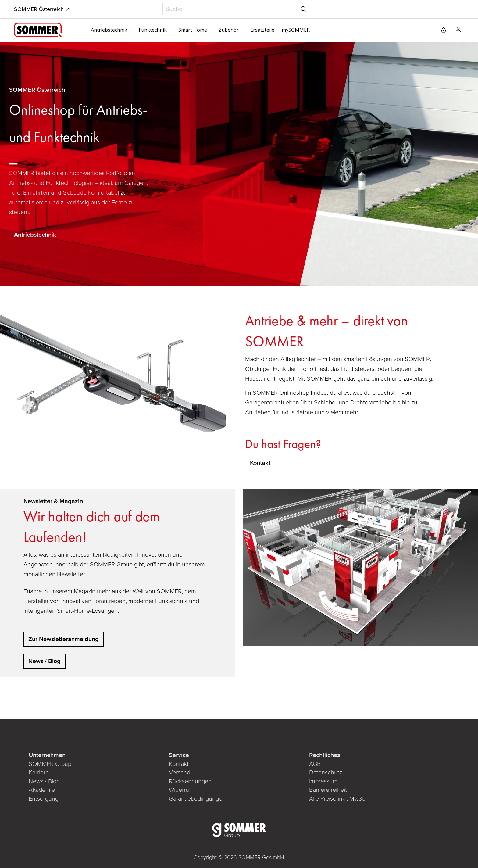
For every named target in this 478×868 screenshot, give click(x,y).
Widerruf (180, 790)
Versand (180, 773)
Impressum (323, 781)
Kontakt (179, 764)
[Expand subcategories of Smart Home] (209, 30)
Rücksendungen (190, 781)
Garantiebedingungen (197, 799)
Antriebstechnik (35, 235)
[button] (458, 30)
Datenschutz (326, 773)
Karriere (39, 773)
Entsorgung (44, 799)
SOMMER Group (50, 764)
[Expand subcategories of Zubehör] (241, 30)
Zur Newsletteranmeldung (64, 639)
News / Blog (45, 661)
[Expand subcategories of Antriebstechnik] (129, 30)
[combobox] (237, 9)
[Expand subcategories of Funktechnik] (169, 30)
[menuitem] (111, 30)
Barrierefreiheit (328, 790)
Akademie (43, 790)
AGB (315, 764)
